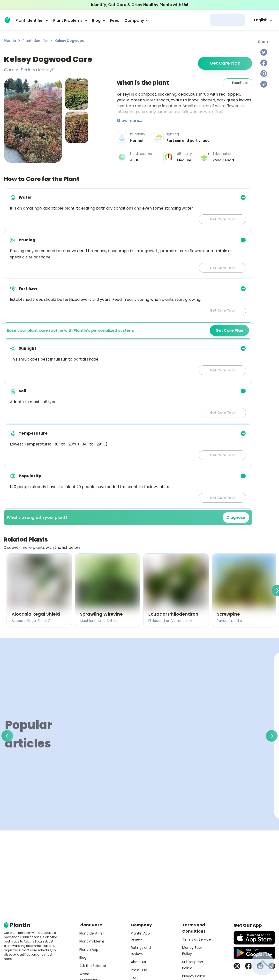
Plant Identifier (35, 41)
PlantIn (10, 41)
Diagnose (236, 517)
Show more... (129, 121)
